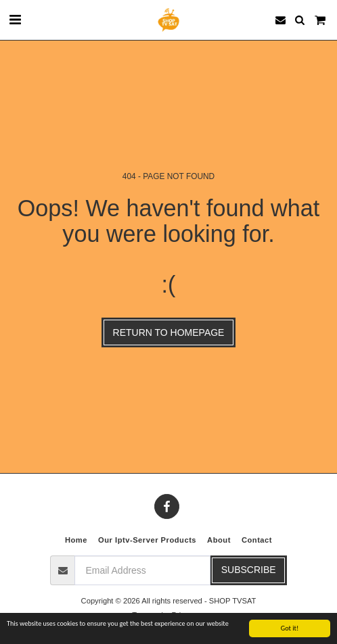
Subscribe (249, 570)
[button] (15, 20)
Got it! (290, 629)
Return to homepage (169, 332)
